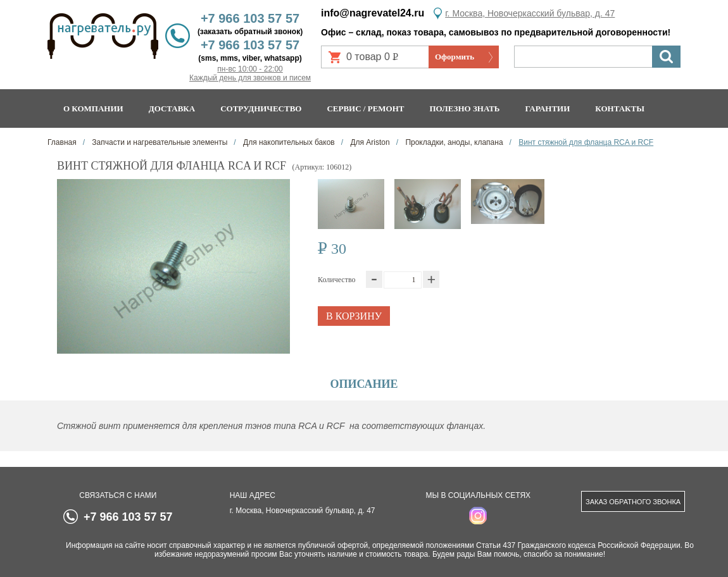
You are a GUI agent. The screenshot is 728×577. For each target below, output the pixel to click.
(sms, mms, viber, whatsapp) (250, 58)
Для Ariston (369, 142)
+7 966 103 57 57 (250, 18)
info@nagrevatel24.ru (373, 13)
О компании (93, 109)
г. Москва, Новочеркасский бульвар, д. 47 (530, 13)
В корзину (354, 316)
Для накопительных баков (288, 142)
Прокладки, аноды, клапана (453, 142)
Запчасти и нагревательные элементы (159, 142)
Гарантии (547, 109)
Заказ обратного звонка (633, 502)
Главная (62, 142)
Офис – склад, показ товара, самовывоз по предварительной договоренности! (496, 32)
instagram (478, 516)
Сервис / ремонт (365, 109)
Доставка (172, 109)
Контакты (620, 109)
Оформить (455, 57)
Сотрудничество (261, 109)
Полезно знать (465, 109)
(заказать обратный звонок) (250, 32)
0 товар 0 (377, 60)
